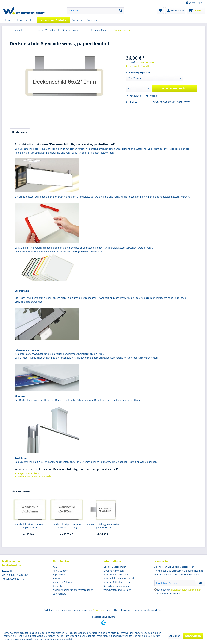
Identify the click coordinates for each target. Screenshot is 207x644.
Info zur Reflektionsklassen (118, 582)
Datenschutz (59, 594)
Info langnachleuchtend (116, 574)
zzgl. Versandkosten (145, 62)
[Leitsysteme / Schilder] (54, 20)
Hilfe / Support (60, 571)
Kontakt (57, 578)
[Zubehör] (92, 20)
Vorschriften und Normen (117, 590)
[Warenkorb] (196, 10)
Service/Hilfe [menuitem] (195, 3)
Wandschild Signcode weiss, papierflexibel (30, 526)
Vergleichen (134, 96)
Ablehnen (175, 636)
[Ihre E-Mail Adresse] (175, 583)
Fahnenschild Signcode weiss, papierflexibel (103, 526)
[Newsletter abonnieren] (200, 583)
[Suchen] (121, 10)
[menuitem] (95, 10)
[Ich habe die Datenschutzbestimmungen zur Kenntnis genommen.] (155, 590)
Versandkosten (99, 610)
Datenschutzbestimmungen (186, 590)
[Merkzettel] (160, 10)
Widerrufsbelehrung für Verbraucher (73, 590)
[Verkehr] (77, 20)
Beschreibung (20, 132)
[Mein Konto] (175, 10)
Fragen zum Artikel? (27, 473)
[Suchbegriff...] (95, 10)
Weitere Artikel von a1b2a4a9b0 (33, 476)
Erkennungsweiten (114, 571)
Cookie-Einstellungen (115, 567)
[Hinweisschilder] (25, 20)
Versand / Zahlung (63, 582)
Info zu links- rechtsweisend (119, 578)
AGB (55, 567)
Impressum (59, 574)
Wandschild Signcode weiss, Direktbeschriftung (67, 526)
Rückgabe (58, 586)
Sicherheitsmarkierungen (117, 586)
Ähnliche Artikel (21, 492)
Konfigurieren (193, 636)
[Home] (8, 20)
